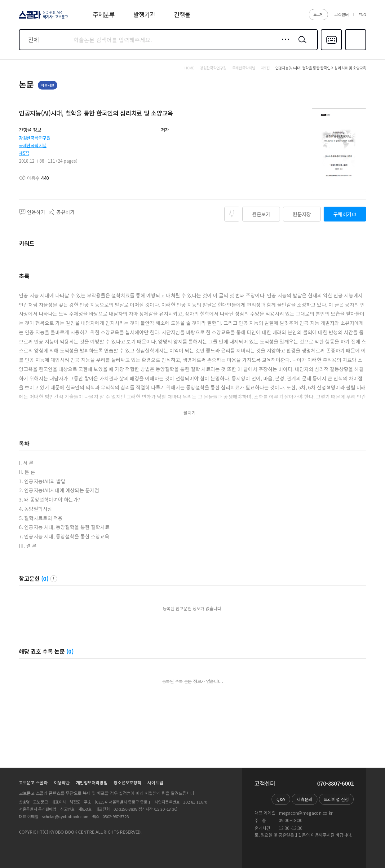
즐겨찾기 (355, 50)
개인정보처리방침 (92, 783)
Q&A (281, 799)
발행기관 (144, 14)
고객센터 (341, 14)
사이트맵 (155, 783)
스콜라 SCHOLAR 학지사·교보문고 (42, 18)
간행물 (182, 14)
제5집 (24, 153)
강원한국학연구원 (35, 138)
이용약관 (62, 783)
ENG (362, 14)
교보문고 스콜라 (33, 783)
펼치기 (190, 413)
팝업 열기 (54, 579)
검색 (301, 44)
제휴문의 (305, 799)
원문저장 (302, 214)
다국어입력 (331, 50)
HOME (189, 68)
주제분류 (104, 14)
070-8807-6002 (335, 783)
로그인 (318, 14)
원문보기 (261, 214)
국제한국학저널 (33, 145)
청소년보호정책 (127, 783)
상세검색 (284, 44)
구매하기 (342, 214)
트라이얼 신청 (336, 799)
